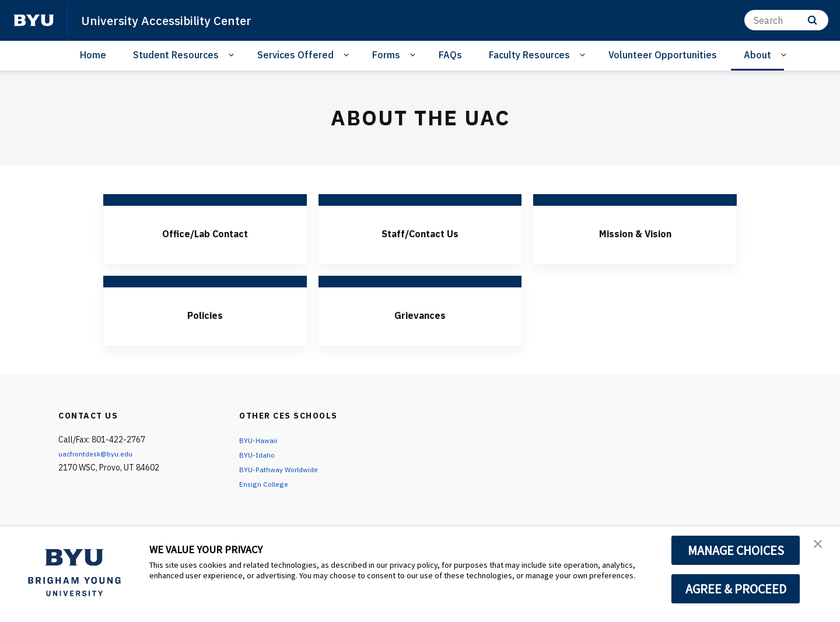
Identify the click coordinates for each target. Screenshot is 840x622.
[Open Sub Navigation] (233, 55)
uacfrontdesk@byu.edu (101, 454)
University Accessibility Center (180, 20)
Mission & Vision (635, 232)
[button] (821, 547)
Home (93, 55)
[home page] (34, 20)
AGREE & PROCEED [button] (736, 589)
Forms (386, 55)
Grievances (420, 314)
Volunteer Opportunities (663, 55)
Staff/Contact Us (420, 232)
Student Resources (176, 55)
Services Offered (295, 55)
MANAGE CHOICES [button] (736, 550)
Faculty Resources (529, 55)
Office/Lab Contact (205, 232)
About (757, 55)
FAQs (450, 55)
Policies (205, 314)
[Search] (786, 20)
